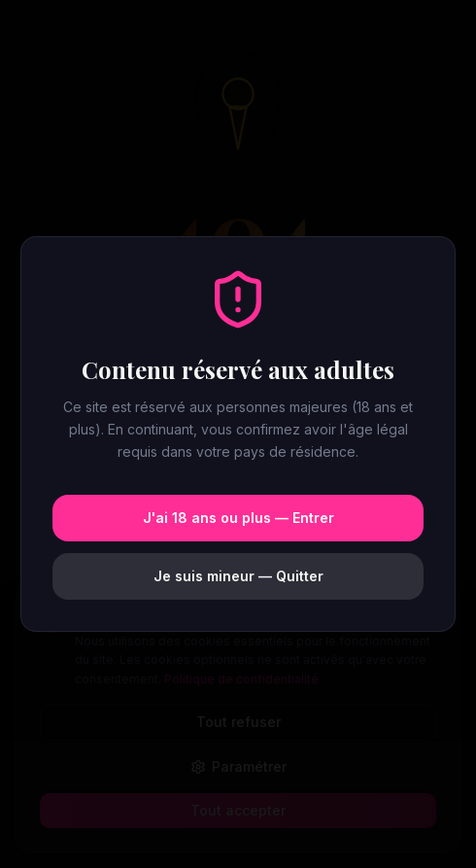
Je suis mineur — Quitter (238, 576)
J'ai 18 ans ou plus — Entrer (238, 518)
